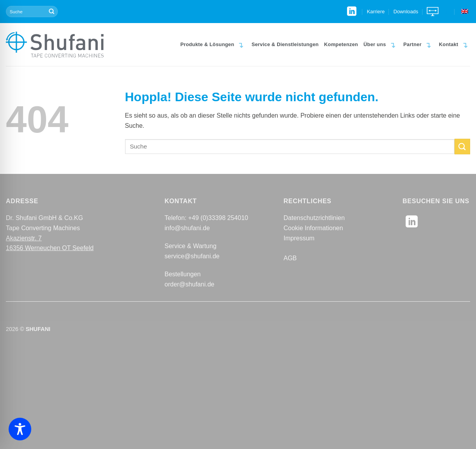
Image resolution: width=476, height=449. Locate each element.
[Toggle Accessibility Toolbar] (20, 429)
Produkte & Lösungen (213, 44)
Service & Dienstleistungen (285, 44)
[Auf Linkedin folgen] (352, 12)
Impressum (299, 238)
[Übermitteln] (52, 12)
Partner (418, 44)
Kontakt (455, 44)
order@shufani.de (189, 284)
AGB (290, 258)
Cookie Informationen (313, 228)
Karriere (376, 12)
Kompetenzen (341, 44)
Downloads (406, 12)
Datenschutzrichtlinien (314, 218)
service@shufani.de (192, 256)
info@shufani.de (187, 228)
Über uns (381, 44)
